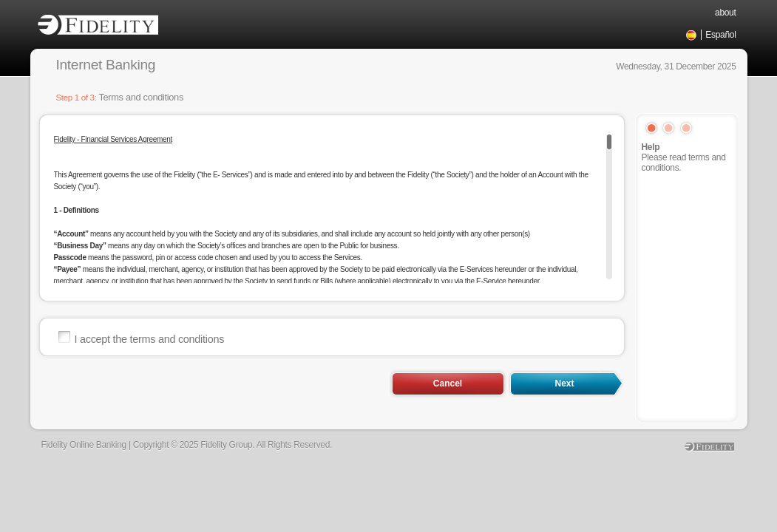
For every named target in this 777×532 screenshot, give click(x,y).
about (725, 13)
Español (720, 35)
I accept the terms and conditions (150, 339)
